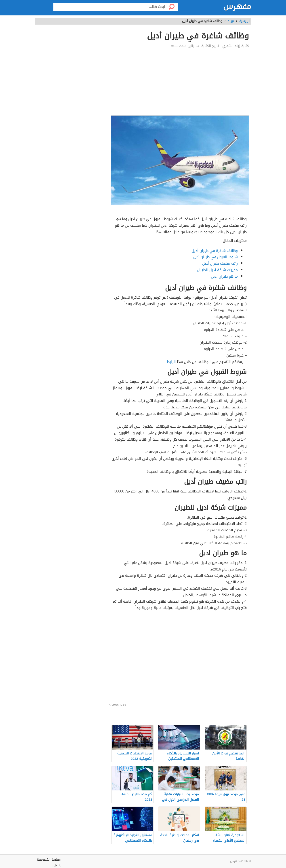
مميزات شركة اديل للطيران (217, 270)
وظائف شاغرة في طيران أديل (215, 251)
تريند (231, 21)
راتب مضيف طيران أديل (220, 263)
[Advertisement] (179, 82)
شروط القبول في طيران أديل (215, 257)
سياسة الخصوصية (49, 860)
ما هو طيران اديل (224, 276)
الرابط (171, 362)
